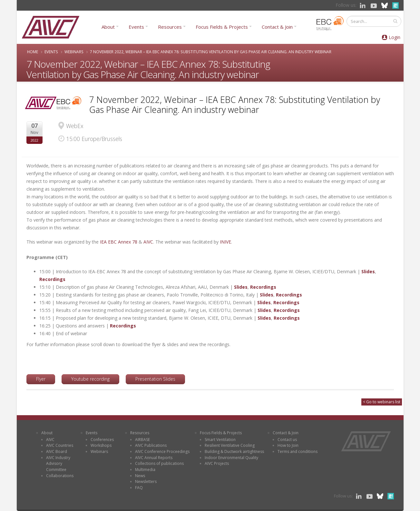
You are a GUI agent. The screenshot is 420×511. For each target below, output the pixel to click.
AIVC (148, 242)
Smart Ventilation (220, 440)
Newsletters (146, 481)
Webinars (74, 52)
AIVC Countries (60, 445)
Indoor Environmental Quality (231, 458)
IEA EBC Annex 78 (119, 242)
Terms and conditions (298, 451)
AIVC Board (57, 451)
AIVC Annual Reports (154, 458)
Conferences (102, 440)
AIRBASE (142, 440)
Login (395, 37)
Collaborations (60, 476)
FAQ (139, 488)
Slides (368, 271)
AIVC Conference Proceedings (162, 451)
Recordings (52, 279)
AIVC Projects (217, 463)
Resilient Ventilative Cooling (230, 445)
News (140, 476)
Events (136, 27)
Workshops (101, 445)
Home (33, 52)
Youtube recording (90, 379)
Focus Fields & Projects (222, 27)
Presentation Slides (155, 379)
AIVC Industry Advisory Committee (58, 464)
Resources (170, 27)
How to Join (288, 445)
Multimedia (145, 470)
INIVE (225, 242)
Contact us (287, 440)
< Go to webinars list (382, 402)
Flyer (41, 379)
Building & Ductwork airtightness (234, 451)
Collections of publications (159, 463)
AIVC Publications (151, 445)
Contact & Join (277, 27)
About (108, 27)
